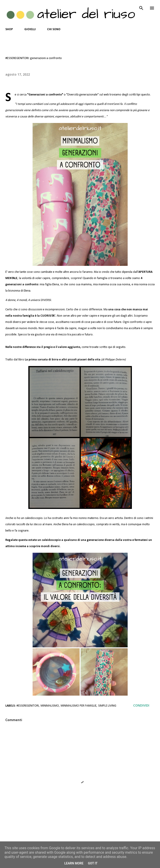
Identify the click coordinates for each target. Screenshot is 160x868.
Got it (93, 863)
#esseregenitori (28, 706)
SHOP (9, 29)
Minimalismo (50, 706)
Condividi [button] (141, 705)
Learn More (74, 863)
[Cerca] (141, 8)
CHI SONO (54, 29)
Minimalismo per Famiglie (79, 706)
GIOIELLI (30, 29)
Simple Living (107, 706)
